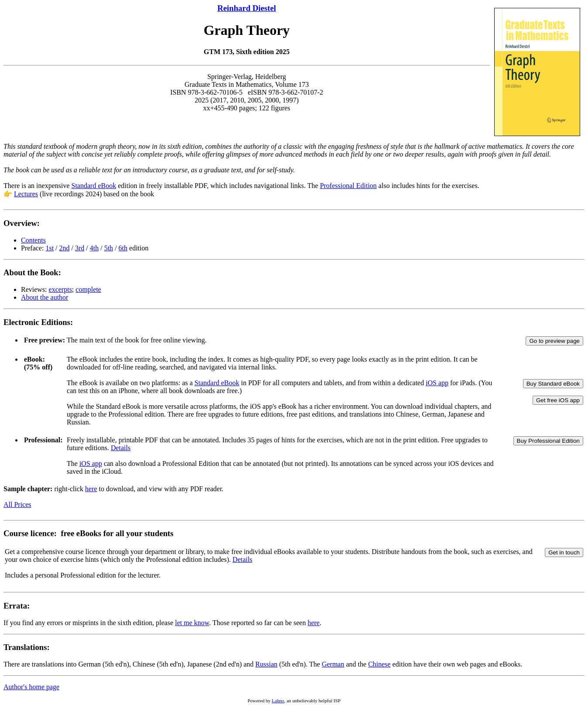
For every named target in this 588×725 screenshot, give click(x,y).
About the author (44, 297)
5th (109, 248)
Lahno (278, 701)
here (91, 489)
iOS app (437, 383)
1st (50, 248)
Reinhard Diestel (247, 8)
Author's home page (31, 687)
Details (121, 448)
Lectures (26, 194)
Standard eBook (94, 186)
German (333, 664)
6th (123, 248)
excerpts (60, 289)
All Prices (17, 504)
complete (88, 289)
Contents (33, 240)
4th (94, 248)
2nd (65, 248)
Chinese (379, 664)
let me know (192, 623)
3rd (80, 248)
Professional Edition (348, 186)
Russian (266, 664)
